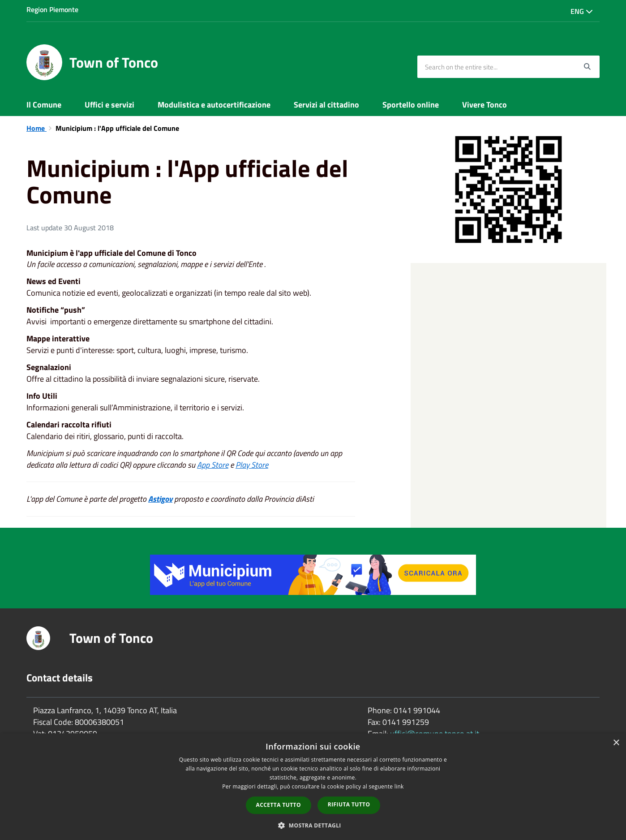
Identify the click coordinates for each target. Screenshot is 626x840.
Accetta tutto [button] (279, 805)
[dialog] (313, 787)
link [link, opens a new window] (399, 786)
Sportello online (411, 105)
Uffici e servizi (109, 105)
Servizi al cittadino (326, 105)
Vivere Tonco (485, 105)
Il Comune (44, 105)
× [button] (616, 743)
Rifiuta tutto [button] (349, 804)
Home (36, 128)
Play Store (252, 465)
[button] (313, 825)
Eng (582, 11)
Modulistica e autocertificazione (214, 105)
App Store (213, 465)
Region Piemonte (52, 9)
